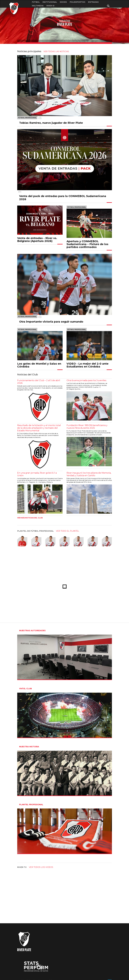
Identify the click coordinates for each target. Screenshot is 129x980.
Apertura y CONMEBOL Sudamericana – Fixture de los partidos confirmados (87, 244)
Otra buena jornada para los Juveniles (86, 380)
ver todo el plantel (68, 531)
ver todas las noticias (56, 51)
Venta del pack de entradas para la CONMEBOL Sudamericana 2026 (63, 198)
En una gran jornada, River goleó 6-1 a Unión (37, 474)
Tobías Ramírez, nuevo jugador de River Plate (51, 123)
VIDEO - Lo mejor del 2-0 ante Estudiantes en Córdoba (88, 365)
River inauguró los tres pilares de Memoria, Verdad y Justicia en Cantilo (89, 474)
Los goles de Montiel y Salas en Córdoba (39, 365)
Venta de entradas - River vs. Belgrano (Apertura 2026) (37, 240)
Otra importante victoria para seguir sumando (51, 322)
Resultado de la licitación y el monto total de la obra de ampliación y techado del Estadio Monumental (39, 428)
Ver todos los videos (41, 867)
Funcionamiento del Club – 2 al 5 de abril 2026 (39, 382)
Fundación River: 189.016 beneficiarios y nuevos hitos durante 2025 (87, 427)
